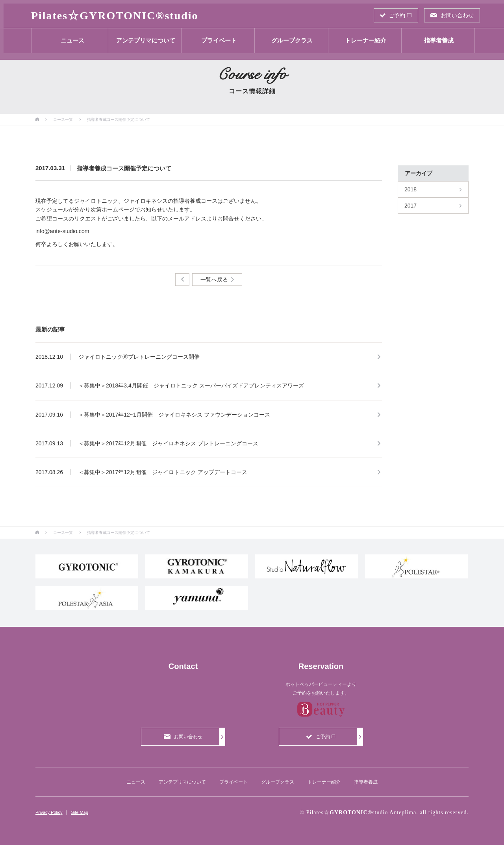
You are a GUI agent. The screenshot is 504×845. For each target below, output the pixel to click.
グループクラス (289, 37)
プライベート (215, 37)
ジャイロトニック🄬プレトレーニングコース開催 (139, 357)
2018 (410, 189)
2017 (410, 206)
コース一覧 (63, 120)
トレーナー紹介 (362, 37)
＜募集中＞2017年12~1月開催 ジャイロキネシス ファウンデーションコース (174, 415)
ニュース (69, 37)
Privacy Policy (49, 812)
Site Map (79, 812)
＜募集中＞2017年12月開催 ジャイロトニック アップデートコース (163, 472)
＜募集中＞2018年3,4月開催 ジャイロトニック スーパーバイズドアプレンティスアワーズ (191, 385)
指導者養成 (435, 37)
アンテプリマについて (142, 37)
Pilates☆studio (111, 12)
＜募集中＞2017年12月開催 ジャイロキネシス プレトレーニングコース (168, 443)
